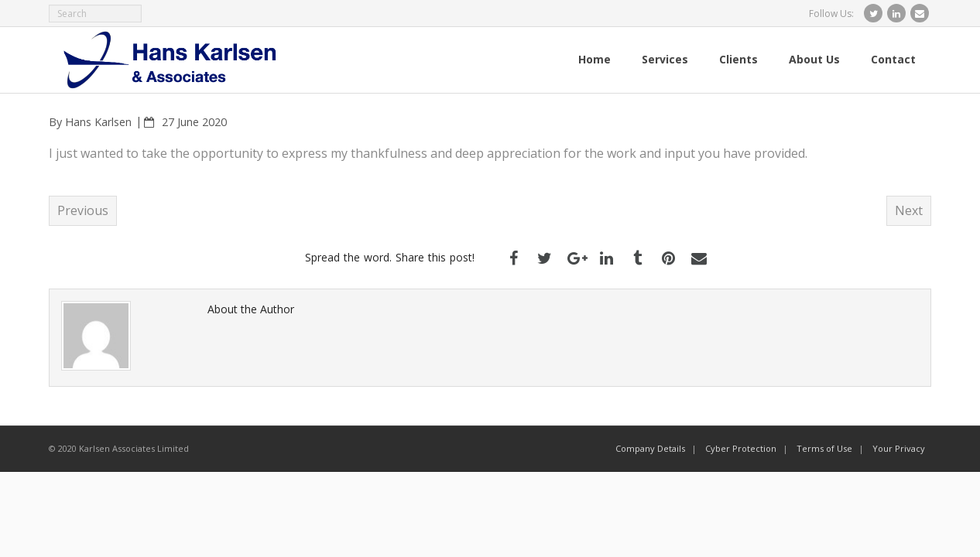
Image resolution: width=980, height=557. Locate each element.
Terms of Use (824, 448)
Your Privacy (899, 448)
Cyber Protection (741, 448)
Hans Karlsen (98, 122)
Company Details (650, 448)
